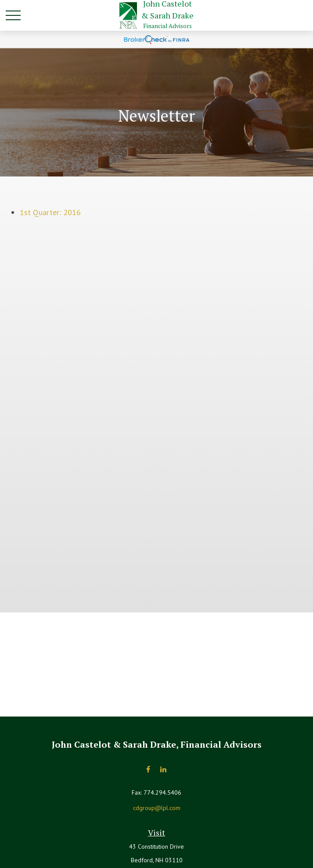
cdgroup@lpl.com (157, 808)
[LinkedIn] (164, 769)
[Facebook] (148, 769)
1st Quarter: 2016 (50, 212)
